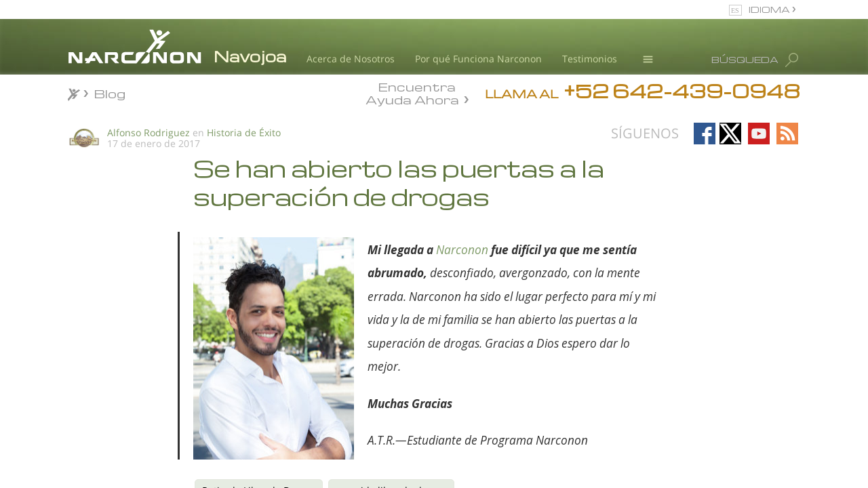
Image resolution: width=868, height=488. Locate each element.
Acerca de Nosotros (351, 59)
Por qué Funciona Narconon (478, 59)
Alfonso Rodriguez (149, 133)
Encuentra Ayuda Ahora (412, 92)
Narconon (462, 250)
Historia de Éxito (244, 133)
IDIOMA (770, 9)
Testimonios (590, 59)
